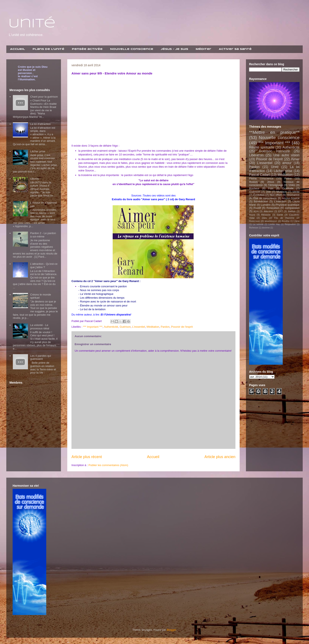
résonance (293, 195)
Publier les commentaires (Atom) (108, 465)
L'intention (280, 201)
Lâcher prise (38, 151)
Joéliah (292, 211)
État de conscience (265, 198)
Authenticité (111, 327)
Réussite (266, 215)
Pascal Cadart (259, 175)
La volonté (258, 224)
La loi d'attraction (40, 124)
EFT (281, 211)
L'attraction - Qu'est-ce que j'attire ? (44, 266)
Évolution (259, 195)
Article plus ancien (220, 457)
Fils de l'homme (284, 218)
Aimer (295, 159)
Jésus (271, 182)
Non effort (276, 195)
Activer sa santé (235, 49)
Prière (288, 178)
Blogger (171, 630)
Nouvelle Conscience (132, 49)
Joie (268, 192)
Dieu (264, 218)
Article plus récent (87, 457)
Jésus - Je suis (174, 49)
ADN (256, 211)
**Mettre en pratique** (274, 132)
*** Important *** (93, 327)
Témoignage (276, 185)
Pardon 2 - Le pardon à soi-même (43, 235)
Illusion (253, 182)
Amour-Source (291, 198)
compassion (292, 208)
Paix (271, 188)
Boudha (286, 221)
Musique (282, 192)
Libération (256, 155)
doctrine (266, 228)
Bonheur (254, 188)
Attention (268, 211)
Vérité (296, 192)
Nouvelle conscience (279, 137)
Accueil (18, 49)
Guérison (125, 327)
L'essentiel (139, 327)
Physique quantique (288, 205)
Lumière (266, 205)
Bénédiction (261, 201)
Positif (257, 208)
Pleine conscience (261, 178)
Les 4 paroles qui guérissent (40, 357)
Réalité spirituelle (262, 147)
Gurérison (254, 221)
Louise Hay (274, 224)
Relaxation (273, 208)
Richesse (254, 228)
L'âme (297, 221)
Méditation (153, 327)
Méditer (203, 49)
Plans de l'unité (48, 49)
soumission (271, 221)
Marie (252, 215)
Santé (280, 215)
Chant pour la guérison (44, 97)
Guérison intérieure (274, 151)
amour (287, 163)
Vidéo (292, 185)
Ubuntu (34, 179)
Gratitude (288, 188)
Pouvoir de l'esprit (182, 327)
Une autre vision (287, 155)
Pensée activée (87, 49)
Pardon (165, 327)
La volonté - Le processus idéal (40, 327)
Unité (32, 24)
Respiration (290, 224)
